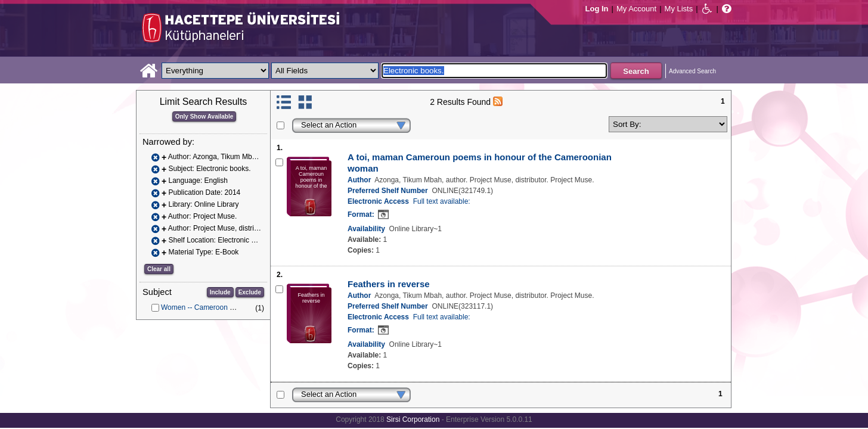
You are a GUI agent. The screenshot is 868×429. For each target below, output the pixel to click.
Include (220, 292)
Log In (597, 9)
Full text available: (442, 201)
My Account (636, 9)
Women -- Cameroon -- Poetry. (210, 307)
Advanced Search (692, 71)
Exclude (250, 292)
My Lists (679, 9)
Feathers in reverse (389, 284)
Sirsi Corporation (413, 419)
